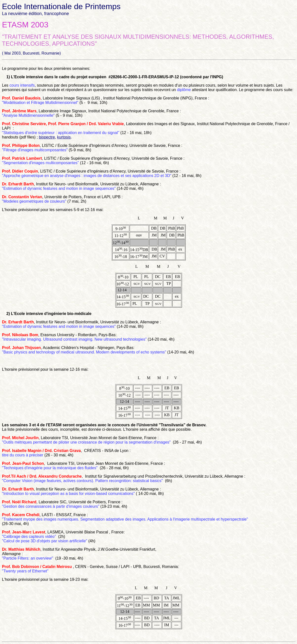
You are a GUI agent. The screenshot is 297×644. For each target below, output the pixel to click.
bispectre (47, 137)
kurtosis (64, 137)
